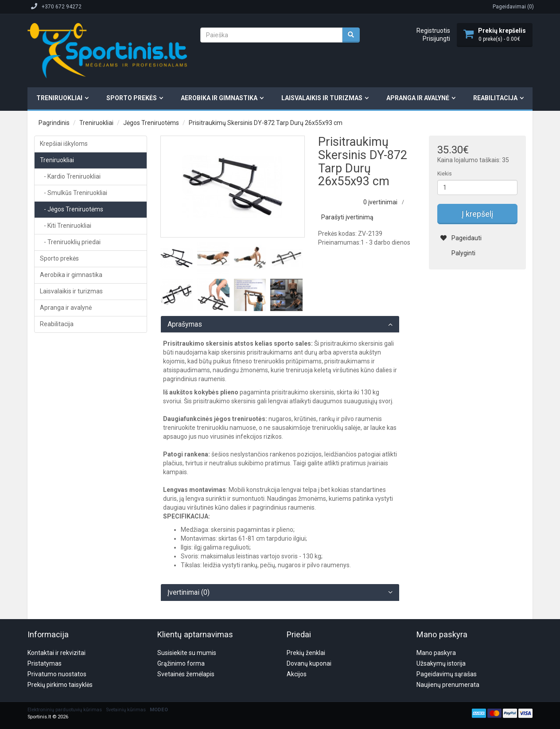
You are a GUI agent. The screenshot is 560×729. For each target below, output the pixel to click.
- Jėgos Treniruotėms (72, 209)
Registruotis (433, 31)
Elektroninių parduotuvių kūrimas (65, 667)
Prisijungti (436, 39)
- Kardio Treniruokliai (70, 176)
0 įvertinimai (380, 202)
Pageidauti (461, 238)
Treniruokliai (59, 98)
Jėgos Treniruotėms (151, 123)
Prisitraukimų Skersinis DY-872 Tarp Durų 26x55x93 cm (266, 123)
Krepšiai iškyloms (64, 144)
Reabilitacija (495, 98)
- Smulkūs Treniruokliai (74, 193)
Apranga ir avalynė (418, 98)
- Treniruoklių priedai (70, 242)
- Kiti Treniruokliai (66, 226)
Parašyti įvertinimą (347, 217)
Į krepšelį (477, 214)
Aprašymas (185, 324)
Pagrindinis (54, 123)
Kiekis (445, 174)
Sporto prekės (132, 98)
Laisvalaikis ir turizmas (322, 98)
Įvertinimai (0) (189, 593)
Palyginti (458, 253)
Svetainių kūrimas (126, 667)
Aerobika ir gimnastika (219, 98)
